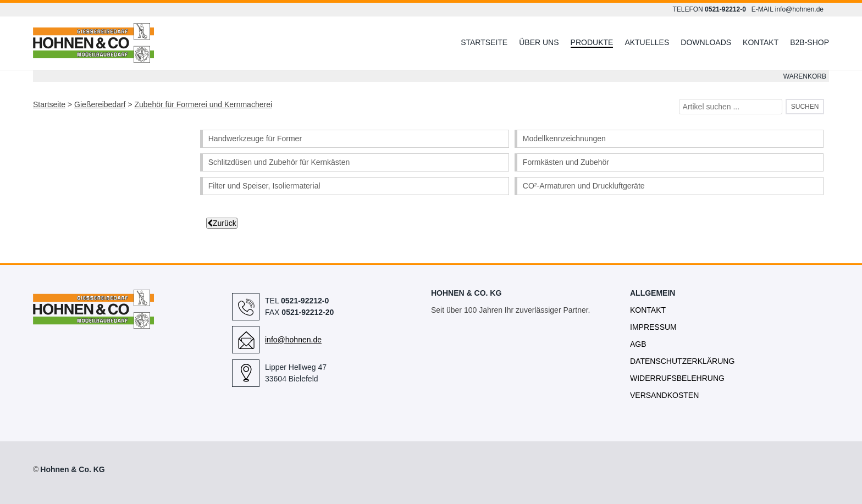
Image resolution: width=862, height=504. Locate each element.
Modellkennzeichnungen (564, 139)
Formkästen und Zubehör (566, 162)
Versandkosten (664, 395)
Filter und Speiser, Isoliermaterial (264, 186)
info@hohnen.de (799, 9)
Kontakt (761, 42)
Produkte (592, 42)
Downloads (706, 42)
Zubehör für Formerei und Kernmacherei (203, 104)
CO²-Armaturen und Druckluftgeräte (584, 186)
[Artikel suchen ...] (731, 107)
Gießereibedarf (100, 104)
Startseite (484, 42)
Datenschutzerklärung (682, 361)
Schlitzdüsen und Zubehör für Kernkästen (279, 162)
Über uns (539, 42)
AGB (638, 344)
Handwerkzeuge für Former (255, 139)
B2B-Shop (809, 42)
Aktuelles (647, 42)
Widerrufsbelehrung (677, 378)
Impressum (653, 327)
